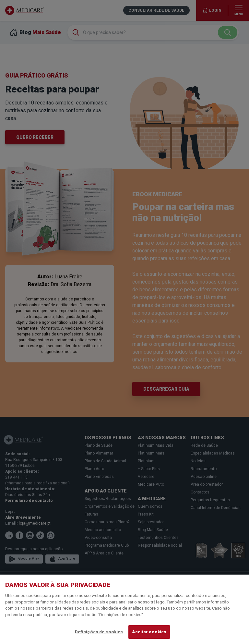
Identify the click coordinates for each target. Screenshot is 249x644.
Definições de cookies (99, 632)
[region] (124, 609)
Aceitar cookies (149, 632)
